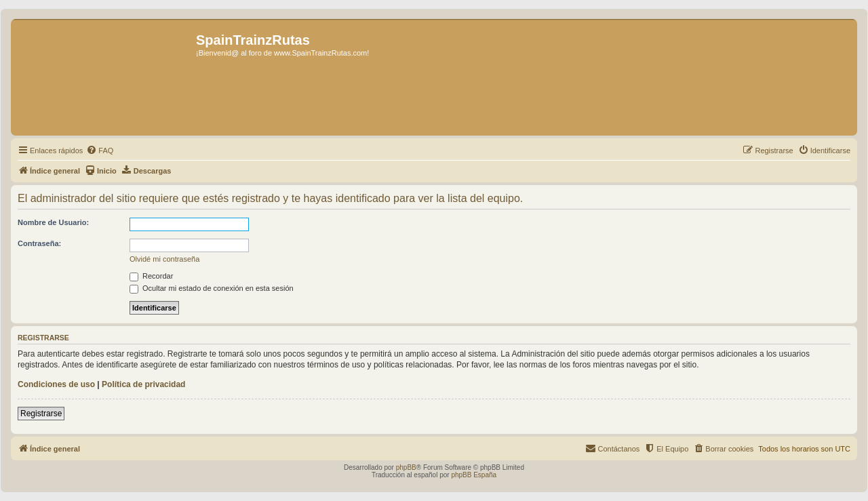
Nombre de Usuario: (53, 222)
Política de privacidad (143, 384)
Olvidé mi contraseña (164, 259)
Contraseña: (39, 243)
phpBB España (474, 475)
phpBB (406, 467)
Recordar (151, 276)
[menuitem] (100, 151)
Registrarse (41, 414)
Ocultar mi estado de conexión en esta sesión (212, 288)
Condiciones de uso (56, 384)
